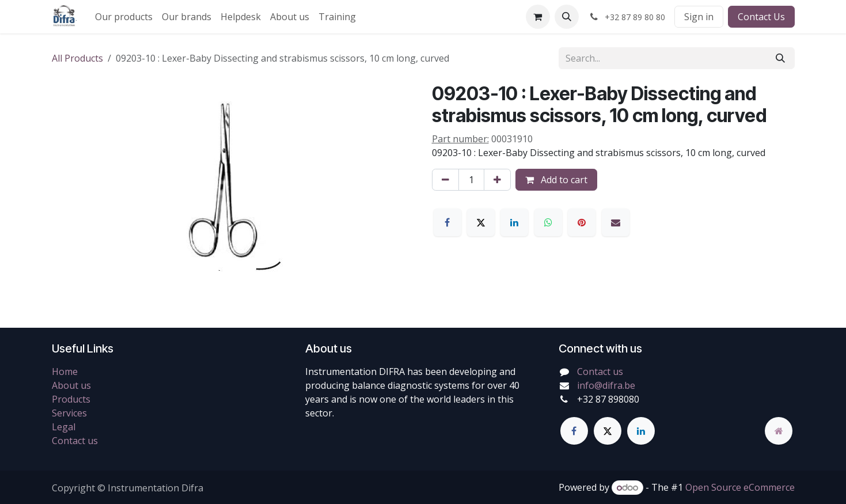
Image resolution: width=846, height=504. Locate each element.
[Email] (616, 222)
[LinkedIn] (514, 222)
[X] (481, 222)
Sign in (699, 17)
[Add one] (497, 180)
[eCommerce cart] (538, 17)
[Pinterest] (582, 222)
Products (71, 399)
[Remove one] (445, 180)
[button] (567, 17)
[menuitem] (124, 17)
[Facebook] (447, 222)
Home (65, 372)
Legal (64, 427)
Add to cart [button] (556, 180)
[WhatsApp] (548, 222)
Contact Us (761, 17)
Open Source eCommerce (740, 487)
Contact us (75, 441)
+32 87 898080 (608, 399)
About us (71, 385)
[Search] (780, 58)
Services (69, 413)
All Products (77, 58)
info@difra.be (606, 385)
